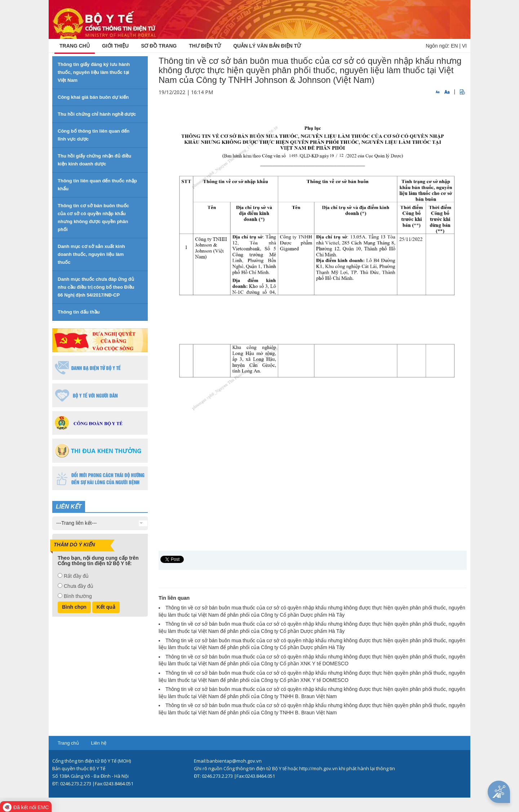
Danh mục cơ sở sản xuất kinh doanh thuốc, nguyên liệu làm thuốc (91, 254)
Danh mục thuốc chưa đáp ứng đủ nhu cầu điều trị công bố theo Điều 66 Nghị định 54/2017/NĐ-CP (96, 287)
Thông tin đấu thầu (79, 312)
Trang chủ (68, 743)
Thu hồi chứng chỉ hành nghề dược (97, 114)
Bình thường (78, 596)
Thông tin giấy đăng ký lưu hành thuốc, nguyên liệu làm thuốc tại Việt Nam (94, 72)
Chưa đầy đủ (79, 586)
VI (464, 46)
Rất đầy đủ (76, 576)
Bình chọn (74, 607)
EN (454, 46)
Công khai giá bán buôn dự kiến (93, 97)
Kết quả (106, 607)
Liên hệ (98, 743)
